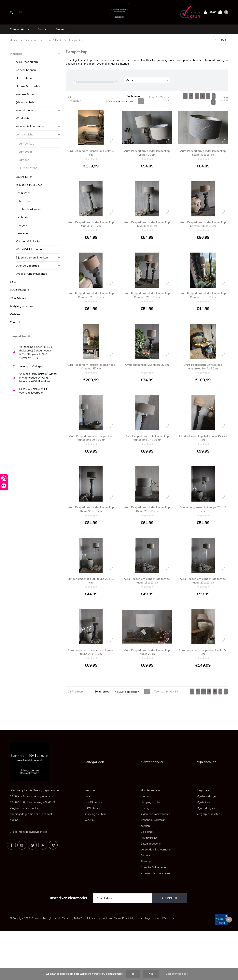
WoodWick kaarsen (29, 255)
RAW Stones (18, 303)
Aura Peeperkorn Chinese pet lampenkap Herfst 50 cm (203, 389)
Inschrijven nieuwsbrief (69, 947)
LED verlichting (28, 173)
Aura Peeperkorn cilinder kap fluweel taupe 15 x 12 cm (147, 620)
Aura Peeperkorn (27, 67)
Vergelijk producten (209, 863)
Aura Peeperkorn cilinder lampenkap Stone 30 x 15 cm (203, 159)
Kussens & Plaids (27, 99)
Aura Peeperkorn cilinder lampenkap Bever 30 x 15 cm (91, 543)
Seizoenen (23, 238)
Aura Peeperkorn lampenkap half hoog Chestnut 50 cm (91, 389)
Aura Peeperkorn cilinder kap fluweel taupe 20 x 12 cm (203, 620)
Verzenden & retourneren (156, 899)
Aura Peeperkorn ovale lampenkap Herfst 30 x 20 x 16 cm (91, 466)
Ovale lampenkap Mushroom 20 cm (147, 389)
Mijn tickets (203, 851)
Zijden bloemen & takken (32, 263)
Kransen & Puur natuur (30, 132)
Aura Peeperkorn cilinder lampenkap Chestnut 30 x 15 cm (203, 235)
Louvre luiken (24, 182)
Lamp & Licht (53, 45)
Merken (61, 34)
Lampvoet (25, 157)
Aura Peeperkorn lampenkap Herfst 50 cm (203, 696)
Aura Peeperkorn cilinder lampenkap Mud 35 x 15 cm (91, 235)
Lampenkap (76, 45)
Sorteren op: (134, 101)
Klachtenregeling (151, 839)
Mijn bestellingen (207, 845)
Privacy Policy (149, 887)
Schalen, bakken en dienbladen (28, 218)
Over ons (146, 845)
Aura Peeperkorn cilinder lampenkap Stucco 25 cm (147, 696)
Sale (13, 287)
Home (14, 45)
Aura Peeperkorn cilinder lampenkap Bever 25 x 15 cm (147, 543)
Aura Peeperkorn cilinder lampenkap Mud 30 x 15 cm (147, 235)
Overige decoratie (27, 271)
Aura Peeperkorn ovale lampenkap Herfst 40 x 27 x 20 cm (147, 466)
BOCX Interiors (19, 295)
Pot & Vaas (23, 198)
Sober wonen (24, 206)
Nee (151, 974)
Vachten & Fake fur (28, 246)
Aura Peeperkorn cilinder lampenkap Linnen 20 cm (147, 159)
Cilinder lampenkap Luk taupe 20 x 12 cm (91, 620)
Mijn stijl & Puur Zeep (29, 190)
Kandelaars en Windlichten (25, 119)
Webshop (31, 45)
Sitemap (146, 910)
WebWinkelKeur (166, 967)
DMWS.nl (79, 967)
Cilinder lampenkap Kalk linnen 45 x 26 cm (203, 466)
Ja (133, 974)
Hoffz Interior (24, 83)
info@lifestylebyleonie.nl (33, 881)
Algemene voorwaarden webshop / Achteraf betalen (155, 869)
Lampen (24, 165)
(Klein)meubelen (26, 107)
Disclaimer (147, 881)
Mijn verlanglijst (206, 857)
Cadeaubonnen (26, 75)
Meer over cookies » (177, 974)
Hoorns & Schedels (28, 91)
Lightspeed (53, 967)
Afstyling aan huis (21, 311)
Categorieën (20, 34)
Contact (43, 34)
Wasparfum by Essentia (31, 279)
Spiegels (21, 230)
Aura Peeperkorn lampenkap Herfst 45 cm (91, 159)
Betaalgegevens (151, 893)
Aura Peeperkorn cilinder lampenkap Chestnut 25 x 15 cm (91, 312)
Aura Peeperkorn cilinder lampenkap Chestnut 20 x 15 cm (147, 312)
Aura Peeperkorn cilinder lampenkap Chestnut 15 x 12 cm (203, 312)
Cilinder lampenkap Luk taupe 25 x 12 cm (203, 543)
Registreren (204, 839)
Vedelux (15, 319)
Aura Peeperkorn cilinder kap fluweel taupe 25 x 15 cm (91, 696)
